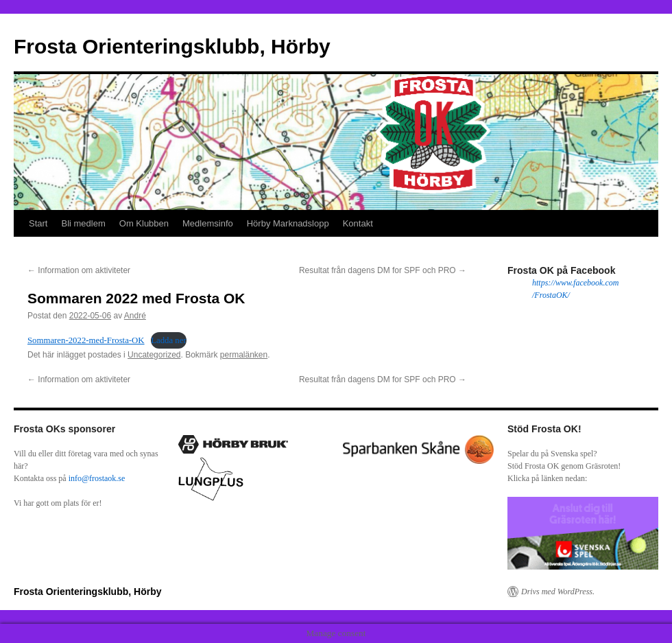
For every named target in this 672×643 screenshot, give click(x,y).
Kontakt (358, 223)
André (135, 316)
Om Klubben (144, 223)
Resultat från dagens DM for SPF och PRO (383, 270)
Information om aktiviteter (79, 270)
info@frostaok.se (97, 478)
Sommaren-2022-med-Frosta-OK (86, 340)
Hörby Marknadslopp (288, 223)
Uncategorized (154, 355)
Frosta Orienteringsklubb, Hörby (172, 46)
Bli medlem (83, 223)
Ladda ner (169, 340)
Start (38, 223)
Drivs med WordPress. (558, 592)
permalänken (244, 355)
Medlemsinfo (208, 223)
